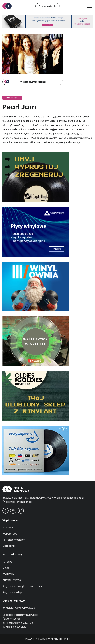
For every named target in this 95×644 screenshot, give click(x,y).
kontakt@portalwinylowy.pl (19, 608)
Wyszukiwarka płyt (48, 6)
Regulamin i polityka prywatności (22, 586)
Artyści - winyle (12, 580)
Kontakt (7, 562)
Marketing (9, 546)
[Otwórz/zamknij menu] (90, 6)
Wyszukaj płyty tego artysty (25, 82)
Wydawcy (8, 574)
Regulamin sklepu (13, 592)
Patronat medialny (14, 540)
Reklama (8, 528)
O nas (6, 568)
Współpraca (10, 534)
